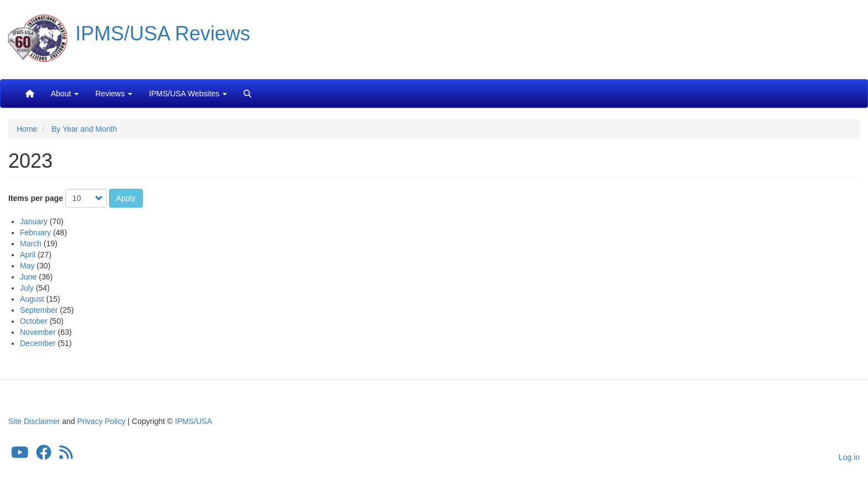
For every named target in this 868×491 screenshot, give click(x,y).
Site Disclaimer (34, 421)
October (34, 321)
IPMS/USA (193, 421)
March (31, 244)
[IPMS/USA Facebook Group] (44, 456)
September (39, 310)
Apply (126, 198)
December (38, 343)
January (34, 221)
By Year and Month (84, 129)
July (27, 288)
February (35, 232)
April (28, 255)
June (28, 277)
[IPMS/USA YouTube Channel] (20, 456)
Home (27, 129)
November (38, 332)
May (27, 266)
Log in (849, 457)
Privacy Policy (102, 421)
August (32, 299)
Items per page (36, 198)
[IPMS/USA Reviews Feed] (66, 456)
